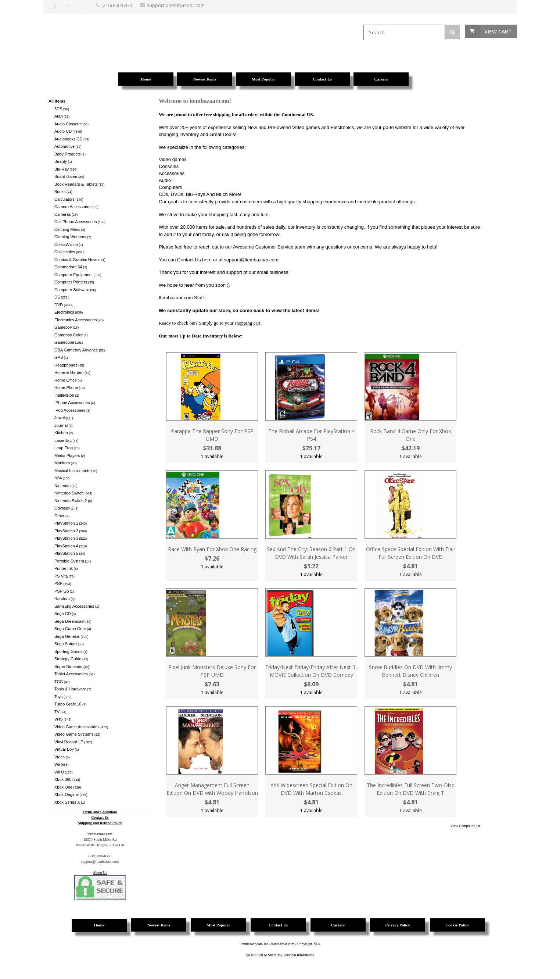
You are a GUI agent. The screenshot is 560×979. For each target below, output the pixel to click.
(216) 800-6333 (117, 5)
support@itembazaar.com (251, 260)
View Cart (498, 31)
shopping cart (248, 323)
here (207, 260)
